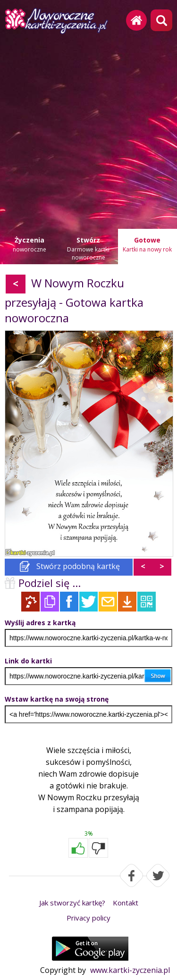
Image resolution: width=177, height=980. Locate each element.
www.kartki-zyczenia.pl (130, 970)
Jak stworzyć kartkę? (72, 903)
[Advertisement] (88, 129)
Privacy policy (88, 918)
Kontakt (126, 903)
